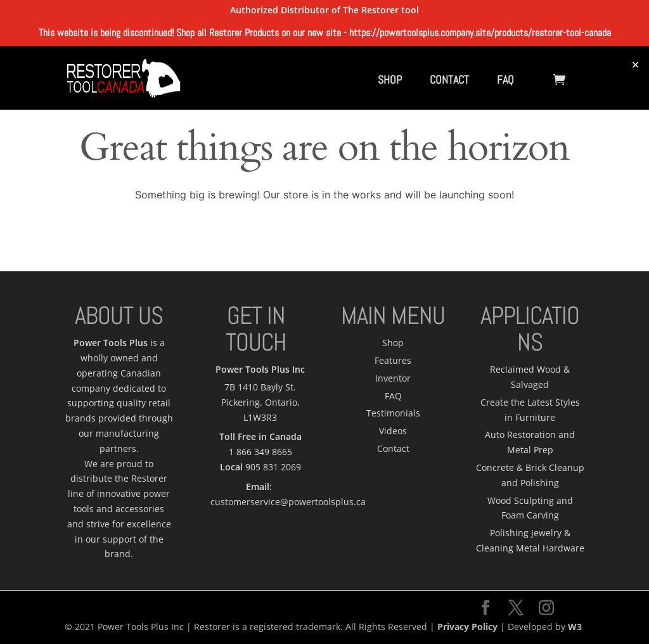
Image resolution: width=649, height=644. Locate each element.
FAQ (505, 80)
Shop (393, 343)
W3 (575, 627)
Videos (393, 431)
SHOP (390, 80)
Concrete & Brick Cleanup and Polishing (530, 475)
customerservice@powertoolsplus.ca (288, 502)
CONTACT (449, 80)
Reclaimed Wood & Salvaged (530, 377)
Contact (393, 448)
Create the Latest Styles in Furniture (530, 410)
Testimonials (393, 413)
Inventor (393, 378)
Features (393, 360)
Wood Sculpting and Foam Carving (530, 508)
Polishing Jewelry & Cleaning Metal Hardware (530, 540)
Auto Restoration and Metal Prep (530, 442)
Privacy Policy (467, 627)
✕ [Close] (635, 64)
